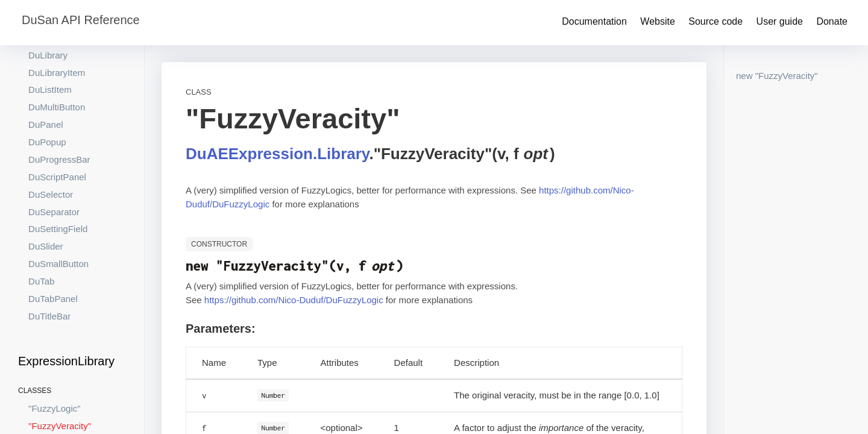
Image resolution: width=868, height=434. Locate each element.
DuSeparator (54, 167)
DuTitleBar (49, 271)
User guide (780, 21)
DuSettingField (58, 184)
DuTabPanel (53, 253)
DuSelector (51, 149)
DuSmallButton (58, 219)
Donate (832, 21)
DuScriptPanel (57, 132)
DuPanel (46, 79)
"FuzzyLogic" (55, 363)
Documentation (594, 21)
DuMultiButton (57, 62)
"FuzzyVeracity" (60, 381)
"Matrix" (44, 398)
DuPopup (47, 97)
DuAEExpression (249, 154)
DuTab (41, 236)
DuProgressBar (59, 114)
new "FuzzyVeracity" (777, 76)
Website (658, 21)
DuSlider (46, 201)
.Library (341, 154)
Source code (715, 21)
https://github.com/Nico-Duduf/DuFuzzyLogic (294, 300)
